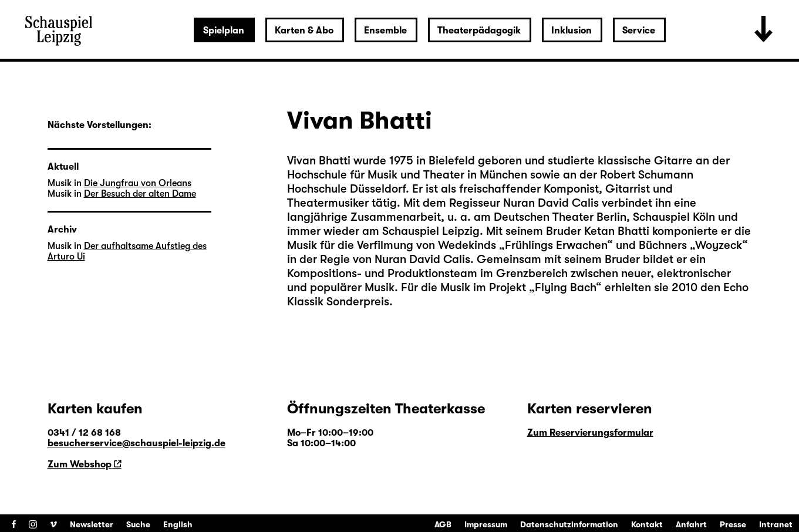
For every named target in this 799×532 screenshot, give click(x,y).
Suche (138, 524)
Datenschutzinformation (569, 524)
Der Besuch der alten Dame (140, 194)
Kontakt (647, 524)
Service (639, 31)
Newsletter (92, 524)
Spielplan (224, 31)
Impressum (486, 524)
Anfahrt (691, 524)
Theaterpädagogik (479, 31)
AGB (443, 524)
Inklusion (572, 31)
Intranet (776, 524)
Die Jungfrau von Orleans (138, 183)
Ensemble (385, 31)
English (178, 524)
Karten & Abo (304, 31)
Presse (733, 524)
